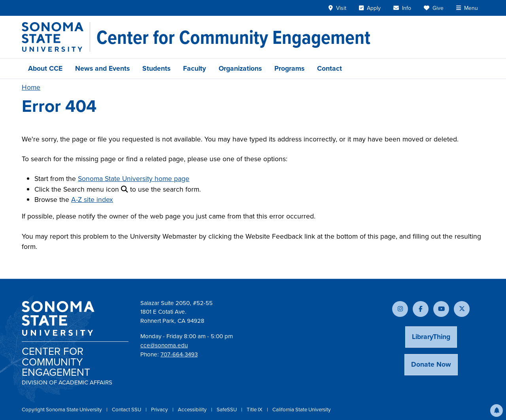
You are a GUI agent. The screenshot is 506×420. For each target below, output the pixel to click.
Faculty (194, 68)
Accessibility (193, 410)
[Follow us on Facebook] (421, 309)
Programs (289, 68)
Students (156, 68)
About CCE (45, 68)
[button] (497, 411)
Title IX (255, 410)
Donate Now (431, 364)
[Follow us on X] (462, 309)
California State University (302, 410)
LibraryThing (431, 337)
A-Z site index (92, 200)
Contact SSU (127, 410)
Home (31, 87)
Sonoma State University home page (134, 179)
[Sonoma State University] (56, 37)
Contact (329, 68)
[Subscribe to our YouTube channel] (441, 309)
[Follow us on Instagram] (400, 309)
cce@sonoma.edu (164, 345)
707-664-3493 (179, 354)
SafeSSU (227, 410)
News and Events (102, 68)
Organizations (240, 68)
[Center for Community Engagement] (233, 37)
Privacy (160, 410)
